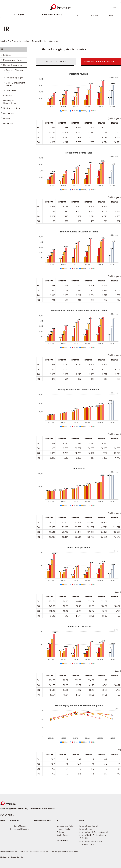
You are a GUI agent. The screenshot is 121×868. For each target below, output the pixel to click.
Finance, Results (63, 829)
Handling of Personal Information (64, 852)
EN (113, 7)
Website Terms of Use (8, 852)
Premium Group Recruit (88, 826)
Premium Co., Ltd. (86, 829)
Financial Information (21, 41)
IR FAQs (7, 118)
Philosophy (19, 14)
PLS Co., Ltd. (83, 838)
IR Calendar (9, 113)
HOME (3, 41)
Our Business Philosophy (20, 829)
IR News (7, 55)
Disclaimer (8, 123)
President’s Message (18, 826)
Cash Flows (11, 90)
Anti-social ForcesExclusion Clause (34, 852)
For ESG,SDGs (94, 16)
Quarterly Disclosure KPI (15, 71)
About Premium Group (52, 14)
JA (116, 7)
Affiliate (111, 16)
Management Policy (13, 60)
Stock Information (11, 108)
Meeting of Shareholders (9, 102)
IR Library (7, 95)
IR (77, 16)
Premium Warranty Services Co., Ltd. (93, 832)
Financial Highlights (14, 78)
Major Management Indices (15, 84)
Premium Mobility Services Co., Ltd (93, 835)
